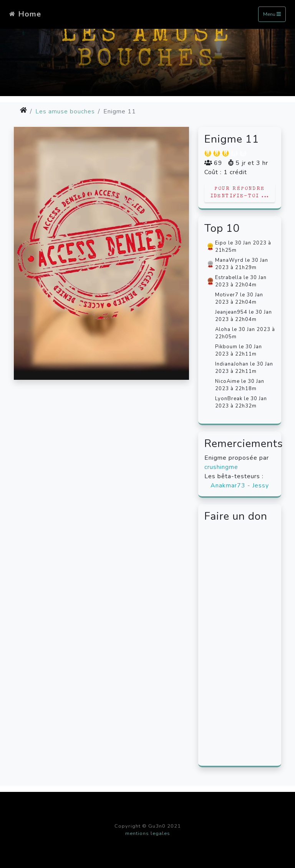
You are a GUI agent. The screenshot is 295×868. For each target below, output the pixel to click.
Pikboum (226, 347)
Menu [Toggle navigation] (272, 15)
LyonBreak (229, 399)
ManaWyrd (229, 260)
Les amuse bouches (65, 111)
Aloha (223, 329)
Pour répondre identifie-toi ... (240, 193)
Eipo (221, 243)
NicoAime (227, 381)
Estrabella (229, 278)
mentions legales (148, 833)
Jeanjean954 (231, 312)
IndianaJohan (232, 364)
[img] (23, 110)
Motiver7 (227, 295)
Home (25, 14)
